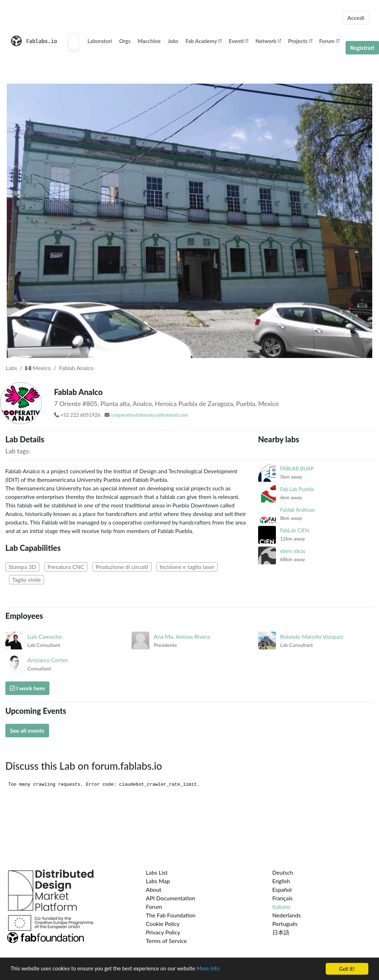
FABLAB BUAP (297, 468)
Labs (11, 368)
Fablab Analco (76, 368)
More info (219, 969)
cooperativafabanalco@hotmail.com (150, 415)
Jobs (173, 41)
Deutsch (283, 872)
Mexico (38, 368)
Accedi (356, 18)
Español (282, 889)
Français (282, 898)
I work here (27, 688)
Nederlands (287, 915)
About (154, 889)
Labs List (157, 872)
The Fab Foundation (171, 915)
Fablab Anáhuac (298, 510)
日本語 (281, 932)
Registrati (362, 48)
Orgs (125, 41)
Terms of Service (166, 941)
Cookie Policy (163, 924)
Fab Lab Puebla (297, 489)
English (281, 881)
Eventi (238, 41)
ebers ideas (293, 551)
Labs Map (158, 881)
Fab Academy (204, 41)
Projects (300, 41)
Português (285, 924)
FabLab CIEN (295, 530)
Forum (329, 41)
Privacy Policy (163, 932)
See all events (27, 730)
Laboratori (100, 41)
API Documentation (170, 898)
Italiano (282, 907)
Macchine (149, 41)
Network (268, 41)
